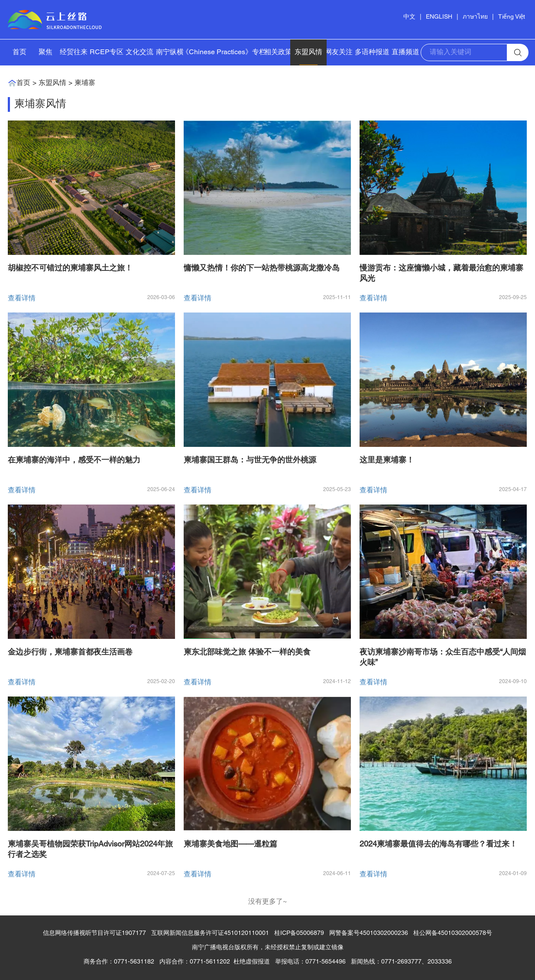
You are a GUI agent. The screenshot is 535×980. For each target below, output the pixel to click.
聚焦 (45, 52)
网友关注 (339, 52)
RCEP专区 (107, 52)
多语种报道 (372, 52)
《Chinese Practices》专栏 (224, 52)
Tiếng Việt (512, 17)
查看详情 (22, 299)
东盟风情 (308, 52)
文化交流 (139, 52)
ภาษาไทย (475, 17)
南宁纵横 (170, 52)
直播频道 (405, 52)
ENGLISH (439, 17)
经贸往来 (74, 52)
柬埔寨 (85, 83)
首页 (19, 52)
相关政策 (278, 52)
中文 (409, 17)
